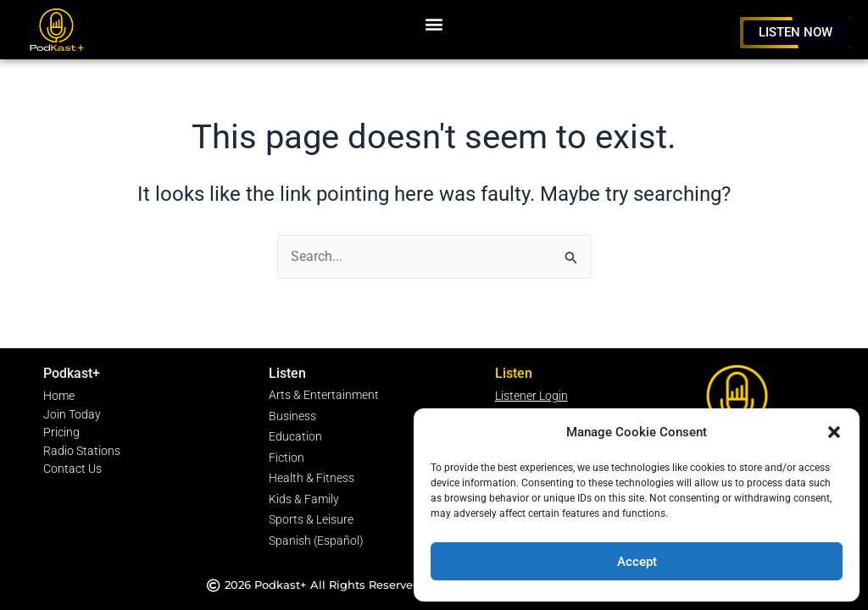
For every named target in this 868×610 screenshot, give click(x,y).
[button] (834, 432)
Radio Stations (82, 457)
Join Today (72, 421)
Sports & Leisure (311, 521)
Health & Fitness (312, 481)
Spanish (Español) (316, 541)
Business (292, 421)
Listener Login (531, 402)
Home (59, 402)
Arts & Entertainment (324, 401)
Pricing (61, 438)
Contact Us (72, 475)
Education (295, 441)
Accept (637, 562)
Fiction (287, 461)
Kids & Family (304, 501)
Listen (287, 380)
